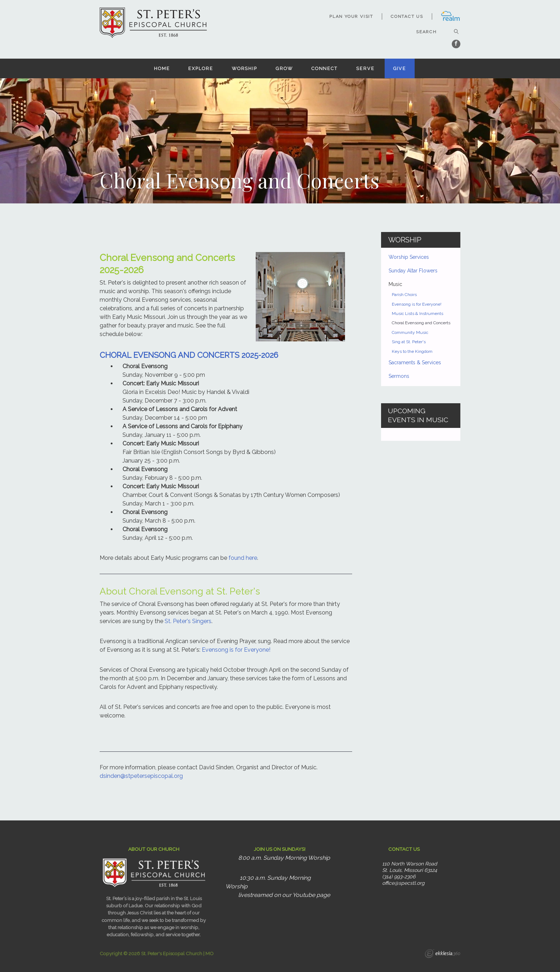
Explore (201, 68)
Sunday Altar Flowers (413, 271)
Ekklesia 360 (442, 954)
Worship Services (409, 257)
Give (400, 68)
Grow (284, 68)
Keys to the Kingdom (412, 351)
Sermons (399, 376)
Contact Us (407, 16)
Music (395, 284)
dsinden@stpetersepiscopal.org (141, 776)
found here (243, 558)
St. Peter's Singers (188, 621)
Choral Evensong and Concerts (421, 323)
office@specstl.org (403, 883)
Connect (324, 68)
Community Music (410, 332)
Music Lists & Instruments (417, 314)
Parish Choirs (404, 295)
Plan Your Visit (351, 16)
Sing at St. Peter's (409, 342)
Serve (365, 68)
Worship (244, 68)
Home (162, 68)
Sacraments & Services (415, 362)
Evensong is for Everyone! (236, 650)
